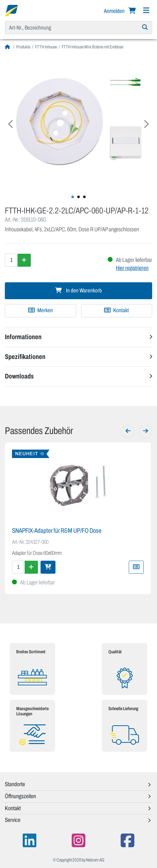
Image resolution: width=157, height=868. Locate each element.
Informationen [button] (23, 337)
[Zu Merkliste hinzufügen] (41, 311)
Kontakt (116, 310)
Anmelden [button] (115, 11)
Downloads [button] (19, 376)
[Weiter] (145, 431)
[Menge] (11, 260)
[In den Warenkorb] (48, 567)
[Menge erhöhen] (24, 260)
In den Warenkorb (78, 291)
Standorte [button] (15, 784)
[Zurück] (128, 431)
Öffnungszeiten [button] (20, 796)
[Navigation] (146, 11)
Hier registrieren (132, 268)
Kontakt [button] (13, 808)
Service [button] (13, 820)
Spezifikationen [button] (25, 357)
